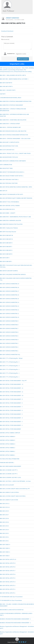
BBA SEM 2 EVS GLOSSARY (7, 485)
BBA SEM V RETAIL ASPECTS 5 (8, 578)
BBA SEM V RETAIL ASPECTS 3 (8, 585)
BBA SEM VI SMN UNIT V (6, 247)
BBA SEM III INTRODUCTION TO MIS (9, 146)
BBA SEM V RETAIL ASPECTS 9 (8, 563)
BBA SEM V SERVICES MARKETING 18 (9, 287)
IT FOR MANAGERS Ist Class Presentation (11, 600)
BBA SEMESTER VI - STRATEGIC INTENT (10, 124)
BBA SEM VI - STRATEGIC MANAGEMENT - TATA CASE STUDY (15, 138)
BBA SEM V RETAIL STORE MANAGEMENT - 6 (11, 410)
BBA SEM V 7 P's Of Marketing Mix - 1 (10, 377)
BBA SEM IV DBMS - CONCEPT (8, 213)
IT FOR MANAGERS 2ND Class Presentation (11, 597)
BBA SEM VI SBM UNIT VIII (6, 235)
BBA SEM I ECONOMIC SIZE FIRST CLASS (10, 477)
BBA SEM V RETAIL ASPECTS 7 (8, 571)
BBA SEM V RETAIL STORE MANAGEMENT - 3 (11, 422)
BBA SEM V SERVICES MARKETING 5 (9, 336)
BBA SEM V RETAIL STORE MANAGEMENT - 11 (12, 392)
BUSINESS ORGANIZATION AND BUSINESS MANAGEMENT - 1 (15, 619)
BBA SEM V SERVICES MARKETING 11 (9, 314)
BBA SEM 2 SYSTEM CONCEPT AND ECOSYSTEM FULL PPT (15, 489)
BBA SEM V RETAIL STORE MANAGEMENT (10, 429)
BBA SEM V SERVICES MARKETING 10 (9, 317)
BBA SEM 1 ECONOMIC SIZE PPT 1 (9, 474)
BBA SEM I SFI (4, 191)
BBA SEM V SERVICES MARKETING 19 (9, 284)
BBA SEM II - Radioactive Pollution (9, 228)
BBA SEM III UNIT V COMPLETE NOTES (10, 142)
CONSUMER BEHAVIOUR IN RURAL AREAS (11, 98)
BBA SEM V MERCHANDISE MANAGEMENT (11, 466)
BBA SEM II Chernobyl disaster (8, 232)
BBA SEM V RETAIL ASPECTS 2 (8, 589)
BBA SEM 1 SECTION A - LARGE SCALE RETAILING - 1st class (15, 481)
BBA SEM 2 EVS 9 (4, 511)
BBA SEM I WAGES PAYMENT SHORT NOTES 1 (12, 176)
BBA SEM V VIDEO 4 (5, 544)
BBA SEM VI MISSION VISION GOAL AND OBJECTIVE (13, 131)
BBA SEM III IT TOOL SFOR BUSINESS (10, 202)
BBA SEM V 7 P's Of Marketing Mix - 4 (10, 366)
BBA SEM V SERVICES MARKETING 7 (9, 328)
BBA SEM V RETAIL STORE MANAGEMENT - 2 (11, 425)
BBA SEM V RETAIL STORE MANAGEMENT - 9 (11, 399)
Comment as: (11, 54)
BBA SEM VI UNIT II (5, 258)
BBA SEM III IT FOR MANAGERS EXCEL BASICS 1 (12, 172)
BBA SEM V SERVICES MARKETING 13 (9, 306)
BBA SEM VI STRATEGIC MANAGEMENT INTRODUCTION (14, 135)
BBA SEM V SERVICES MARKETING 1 (9, 351)
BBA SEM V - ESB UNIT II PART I (8, 90)
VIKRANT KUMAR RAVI (12, 18)
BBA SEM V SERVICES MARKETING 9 (9, 321)
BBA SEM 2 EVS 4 (4, 530)
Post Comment (23, 59)
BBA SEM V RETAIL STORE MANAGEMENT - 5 (11, 414)
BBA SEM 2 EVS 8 (4, 518)
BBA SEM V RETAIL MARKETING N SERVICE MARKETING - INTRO (16, 187)
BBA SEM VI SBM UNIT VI (6, 243)
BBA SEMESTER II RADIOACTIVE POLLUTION (11, 224)
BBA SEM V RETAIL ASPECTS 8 (8, 567)
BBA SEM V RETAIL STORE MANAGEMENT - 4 (11, 418)
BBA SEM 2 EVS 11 (5, 504)
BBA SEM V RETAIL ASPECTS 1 (8, 593)
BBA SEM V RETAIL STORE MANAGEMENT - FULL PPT (13, 381)
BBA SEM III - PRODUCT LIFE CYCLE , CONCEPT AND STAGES (15, 153)
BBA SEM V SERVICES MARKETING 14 (9, 302)
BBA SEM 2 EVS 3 (4, 533)
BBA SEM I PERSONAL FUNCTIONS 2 (9, 179)
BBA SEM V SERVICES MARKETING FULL (10, 354)
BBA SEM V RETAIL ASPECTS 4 (8, 582)
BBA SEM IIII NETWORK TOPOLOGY (9, 157)
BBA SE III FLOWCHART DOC (7, 150)
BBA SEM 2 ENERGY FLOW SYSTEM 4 (9, 492)
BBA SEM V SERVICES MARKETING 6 (9, 332)
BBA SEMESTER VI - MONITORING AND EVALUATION (13, 120)
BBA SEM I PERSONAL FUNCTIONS (9, 183)
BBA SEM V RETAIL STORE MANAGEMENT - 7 (11, 407)
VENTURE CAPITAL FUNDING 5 (8, 440)
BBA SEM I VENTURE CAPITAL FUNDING (10, 206)
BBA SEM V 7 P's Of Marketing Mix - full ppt (11, 358)
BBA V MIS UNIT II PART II (6, 86)
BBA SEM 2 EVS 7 (4, 515)
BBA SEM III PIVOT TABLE (6, 168)
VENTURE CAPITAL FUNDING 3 (8, 448)
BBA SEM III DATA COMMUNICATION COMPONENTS (13, 161)
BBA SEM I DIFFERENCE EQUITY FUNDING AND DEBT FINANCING (16, 198)
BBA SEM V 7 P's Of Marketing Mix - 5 (10, 362)
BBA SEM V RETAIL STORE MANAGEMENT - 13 (12, 384)
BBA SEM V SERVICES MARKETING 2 (9, 347)
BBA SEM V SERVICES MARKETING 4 (9, 340)
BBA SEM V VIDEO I (5, 556)
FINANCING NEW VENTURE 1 (7, 463)
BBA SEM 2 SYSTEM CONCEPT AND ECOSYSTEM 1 (13, 496)
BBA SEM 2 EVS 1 (4, 541)
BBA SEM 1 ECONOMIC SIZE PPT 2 (9, 470)
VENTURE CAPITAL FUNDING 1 (8, 455)
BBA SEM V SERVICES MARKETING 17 (9, 291)
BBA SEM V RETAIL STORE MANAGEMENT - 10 (12, 395)
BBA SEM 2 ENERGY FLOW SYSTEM (9, 500)
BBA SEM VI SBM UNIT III (6, 254)
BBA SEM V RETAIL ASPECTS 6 (8, 574)
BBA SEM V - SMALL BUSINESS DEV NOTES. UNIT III (13, 75)
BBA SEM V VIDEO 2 (5, 552)
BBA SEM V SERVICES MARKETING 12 (9, 310)
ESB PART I (3, 94)
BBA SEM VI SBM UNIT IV (6, 250)
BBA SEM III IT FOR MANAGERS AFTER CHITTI (11, 194)
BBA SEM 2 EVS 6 (4, 522)
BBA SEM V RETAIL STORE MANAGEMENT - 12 (12, 388)
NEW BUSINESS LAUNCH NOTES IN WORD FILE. (12, 610)
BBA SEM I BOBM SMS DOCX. (7, 209)
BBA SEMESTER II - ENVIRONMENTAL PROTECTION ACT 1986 (15, 217)
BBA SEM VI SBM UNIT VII (6, 239)
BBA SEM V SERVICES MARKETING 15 (9, 299)
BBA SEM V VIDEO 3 (5, 548)
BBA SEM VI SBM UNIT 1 (6, 261)
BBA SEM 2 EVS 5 (4, 526)
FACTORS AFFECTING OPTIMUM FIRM (10, 459)
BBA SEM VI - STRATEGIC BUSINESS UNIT (10, 127)
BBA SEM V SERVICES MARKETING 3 (9, 343)
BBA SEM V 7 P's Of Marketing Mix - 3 (10, 369)
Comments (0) (5, 39)
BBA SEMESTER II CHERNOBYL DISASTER (10, 220)
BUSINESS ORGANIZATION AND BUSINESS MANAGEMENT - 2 (15, 623)
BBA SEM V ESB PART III (6, 83)
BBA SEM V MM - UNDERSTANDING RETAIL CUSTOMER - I (14, 79)
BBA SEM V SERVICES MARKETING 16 (9, 295)
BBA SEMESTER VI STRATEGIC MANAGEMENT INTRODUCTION (16, 101)
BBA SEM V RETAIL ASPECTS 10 (8, 559)
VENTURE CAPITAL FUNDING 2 (8, 451)
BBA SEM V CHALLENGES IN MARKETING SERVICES (13, 274)
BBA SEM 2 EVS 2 (4, 537)
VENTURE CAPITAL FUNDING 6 (8, 436)
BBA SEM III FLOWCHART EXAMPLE (9, 271)
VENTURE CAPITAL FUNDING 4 (8, 444)
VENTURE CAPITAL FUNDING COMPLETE (10, 433)
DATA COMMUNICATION (6, 165)
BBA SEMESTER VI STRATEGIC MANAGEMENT (12, 105)
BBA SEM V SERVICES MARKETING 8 (9, 325)
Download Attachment (7, 31)
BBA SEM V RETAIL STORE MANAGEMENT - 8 (11, 403)
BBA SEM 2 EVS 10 (5, 507)
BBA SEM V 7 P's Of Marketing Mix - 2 (10, 373)
